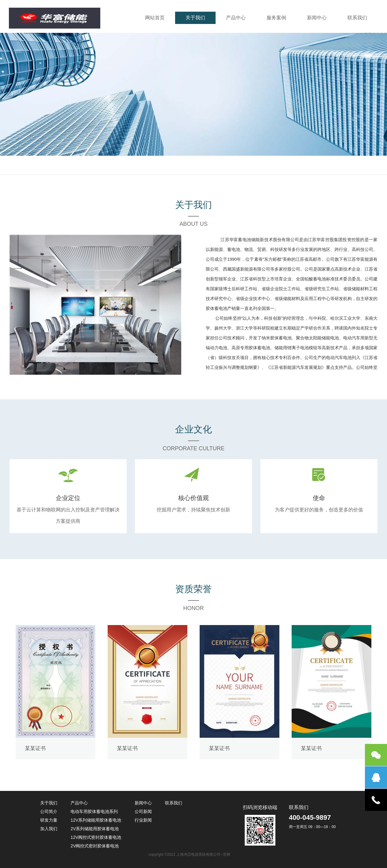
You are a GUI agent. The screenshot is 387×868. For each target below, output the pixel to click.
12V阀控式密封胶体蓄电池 (96, 837)
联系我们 (357, 18)
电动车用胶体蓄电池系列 (94, 811)
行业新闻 (143, 820)
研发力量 (49, 820)
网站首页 (155, 18)
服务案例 (276, 18)
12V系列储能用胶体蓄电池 (96, 820)
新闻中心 (317, 18)
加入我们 (49, 829)
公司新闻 (143, 811)
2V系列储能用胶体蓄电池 (95, 829)
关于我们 (195, 18)
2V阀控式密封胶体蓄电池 (95, 846)
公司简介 (49, 811)
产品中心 (236, 18)
